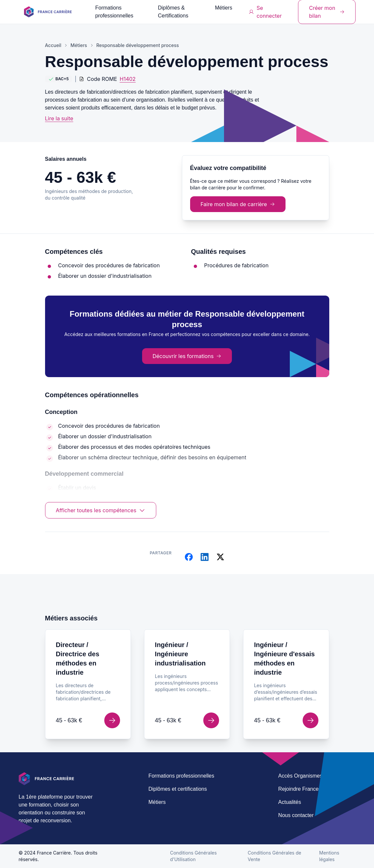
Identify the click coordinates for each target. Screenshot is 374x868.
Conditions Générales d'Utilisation (193, 856)
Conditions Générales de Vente (274, 856)
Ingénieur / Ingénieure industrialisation (180, 654)
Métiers (223, 8)
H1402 (128, 79)
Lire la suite (59, 118)
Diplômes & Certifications (173, 12)
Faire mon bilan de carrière (238, 204)
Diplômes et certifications (178, 789)
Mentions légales (329, 856)
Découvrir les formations (187, 356)
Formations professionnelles (114, 12)
